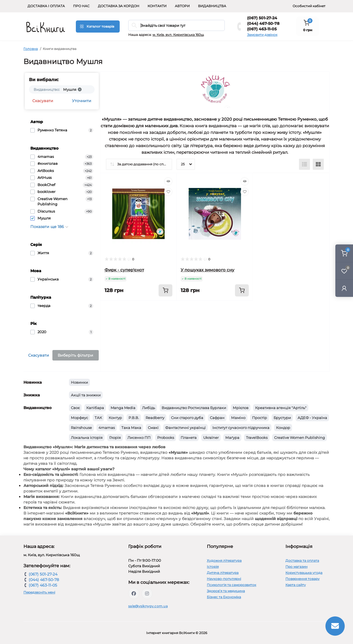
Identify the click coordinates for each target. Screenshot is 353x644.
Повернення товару (303, 579)
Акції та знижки (86, 395)
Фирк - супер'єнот (124, 270)
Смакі (153, 428)
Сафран (217, 418)
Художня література (224, 560)
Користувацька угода (304, 573)
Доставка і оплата (46, 6)
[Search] (134, 25)
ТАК (98, 418)
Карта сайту (296, 585)
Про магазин (296, 567)
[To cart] (165, 290)
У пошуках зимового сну (208, 270)
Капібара (95, 408)
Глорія (115, 438)
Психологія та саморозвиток (232, 585)
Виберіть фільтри (75, 355)
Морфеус (79, 418)
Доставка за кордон (119, 6)
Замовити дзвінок (262, 35)
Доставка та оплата (302, 560)
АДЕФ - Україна (312, 418)
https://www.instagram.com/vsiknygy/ (147, 593)
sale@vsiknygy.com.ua (148, 606)
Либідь (149, 408)
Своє (75, 408)
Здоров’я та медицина (226, 591)
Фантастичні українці (185, 428)
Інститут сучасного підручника (241, 428)
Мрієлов (241, 408)
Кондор (283, 428)
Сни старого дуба (187, 418)
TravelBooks (257, 438)
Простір (260, 418)
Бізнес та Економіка (224, 597)
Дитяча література (223, 573)
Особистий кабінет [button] (309, 6)
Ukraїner (211, 438)
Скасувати (43, 101)
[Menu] (98, 26)
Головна (31, 49)
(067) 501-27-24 (262, 18)
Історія (213, 567)
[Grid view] (318, 164)
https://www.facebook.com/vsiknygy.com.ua (134, 593)
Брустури (282, 418)
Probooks (166, 438)
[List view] (304, 164)
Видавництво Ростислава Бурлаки (194, 408)
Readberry (155, 418)
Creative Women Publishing (299, 438)
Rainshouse (81, 428)
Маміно (238, 418)
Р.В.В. (134, 418)
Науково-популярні (224, 579)
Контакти (157, 6)
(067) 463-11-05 (262, 29)
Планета (189, 438)
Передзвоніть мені (39, 592)
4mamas (107, 428)
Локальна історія (87, 438)
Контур (115, 418)
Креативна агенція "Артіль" (281, 408)
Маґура (232, 438)
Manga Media (123, 408)
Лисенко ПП (139, 438)
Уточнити (82, 101)
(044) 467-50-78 (263, 23)
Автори (182, 6)
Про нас (81, 6)
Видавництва (212, 6)
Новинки (79, 382)
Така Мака (131, 428)
